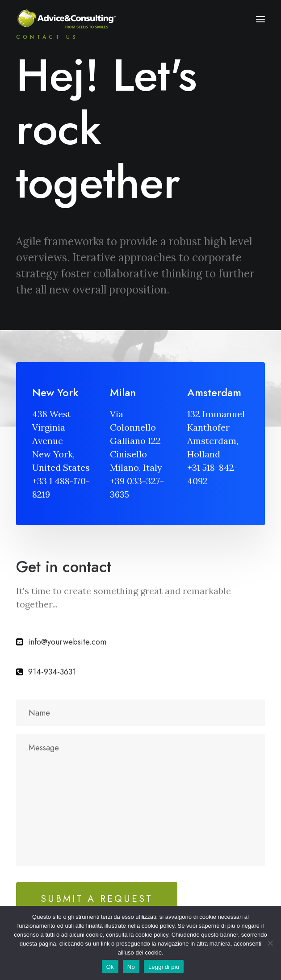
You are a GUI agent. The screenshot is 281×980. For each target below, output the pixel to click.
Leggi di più (164, 967)
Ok (110, 967)
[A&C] (66, 19)
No (131, 967)
